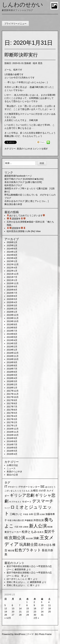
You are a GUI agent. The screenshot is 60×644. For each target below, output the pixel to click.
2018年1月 (12, 388)
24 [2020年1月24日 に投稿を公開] (42, 612)
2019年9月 (12, 324)
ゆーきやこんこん (16, 579)
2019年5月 (12, 337)
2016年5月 (12, 451)
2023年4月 (12, 258)
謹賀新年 (16, 219)
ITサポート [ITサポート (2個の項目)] (13, 487)
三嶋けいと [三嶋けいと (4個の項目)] (16, 514)
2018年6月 (12, 372)
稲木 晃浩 (38, 63)
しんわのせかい (22, 5)
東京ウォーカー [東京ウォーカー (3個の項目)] (13, 532)
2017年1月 (12, 426)
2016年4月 (12, 454)
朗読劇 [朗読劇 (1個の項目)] (50, 527)
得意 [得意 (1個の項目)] (21, 527)
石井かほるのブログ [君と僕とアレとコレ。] (27, 201)
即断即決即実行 (21, 55)
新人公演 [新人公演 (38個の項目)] (38, 526)
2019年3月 (12, 343)
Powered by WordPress (14, 634)
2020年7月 (12, 293)
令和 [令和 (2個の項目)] (31, 514)
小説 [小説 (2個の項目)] (16, 527)
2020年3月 (12, 305)
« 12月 (8, 618)
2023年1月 (12, 261)
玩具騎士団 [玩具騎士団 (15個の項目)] (28, 544)
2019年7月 (12, 331)
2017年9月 (12, 400)
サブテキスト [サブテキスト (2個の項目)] (15, 502)
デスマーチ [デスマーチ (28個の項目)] (43, 501)
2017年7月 (12, 407)
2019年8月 (12, 328)
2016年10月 (13, 435)
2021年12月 (13, 274)
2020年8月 (12, 290)
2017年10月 (13, 397)
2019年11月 (13, 318)
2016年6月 (12, 448)
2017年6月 (12, 410)
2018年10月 (13, 359)
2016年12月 (13, 429)
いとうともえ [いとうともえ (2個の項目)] (24, 491)
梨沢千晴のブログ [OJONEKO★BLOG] (24, 179)
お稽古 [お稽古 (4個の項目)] (34, 491)
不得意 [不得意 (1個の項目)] (26, 514)
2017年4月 (12, 416)
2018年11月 (13, 356)
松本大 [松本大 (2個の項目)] (41, 532)
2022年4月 (12, 268)
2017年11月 (13, 394)
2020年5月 (12, 299)
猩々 (30, 579)
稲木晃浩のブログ (13, 185)
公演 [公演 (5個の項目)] (36, 514)
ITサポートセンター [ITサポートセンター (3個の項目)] (29, 487)
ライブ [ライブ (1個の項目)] (7, 508)
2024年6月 (12, 249)
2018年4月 (12, 378)
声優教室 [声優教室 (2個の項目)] (29, 520)
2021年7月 (12, 277)
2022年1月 (12, 271)
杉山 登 (19, 576)
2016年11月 (13, 432)
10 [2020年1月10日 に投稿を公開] (42, 605)
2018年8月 (12, 366)
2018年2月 (12, 384)
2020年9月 (12, 287)
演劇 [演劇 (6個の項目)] (36, 538)
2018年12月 (13, 353)
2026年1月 (12, 242)
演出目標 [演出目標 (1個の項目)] (29, 538)
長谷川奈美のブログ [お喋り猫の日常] (23, 182)
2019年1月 (12, 350)
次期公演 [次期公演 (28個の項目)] (17, 538)
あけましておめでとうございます (26, 215)
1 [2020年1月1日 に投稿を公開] (27, 602)
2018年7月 (12, 369)
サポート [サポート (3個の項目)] (27, 502)
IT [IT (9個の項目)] (6, 487)
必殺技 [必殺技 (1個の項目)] (26, 527)
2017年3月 (12, 419)
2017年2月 (12, 422)
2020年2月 (12, 309)
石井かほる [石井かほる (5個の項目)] (45, 545)
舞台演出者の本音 (13, 204)
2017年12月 (13, 391)
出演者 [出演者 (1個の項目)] (42, 514)
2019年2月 (12, 347)
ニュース (11, 468)
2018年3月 (12, 381)
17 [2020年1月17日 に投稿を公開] (42, 608)
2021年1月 (12, 280)
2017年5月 (12, 413)
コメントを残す (40, 149)
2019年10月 (13, 321)
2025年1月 (12, 245)
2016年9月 (12, 438)
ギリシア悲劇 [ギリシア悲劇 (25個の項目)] (22, 495)
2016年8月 (12, 441)
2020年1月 (12, 312)
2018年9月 (12, 362)
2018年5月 (12, 375)
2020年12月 (13, 283)
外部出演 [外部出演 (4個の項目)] (39, 520)
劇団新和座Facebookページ (18, 176)
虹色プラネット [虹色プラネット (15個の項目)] (28, 550)
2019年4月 (12, 340)
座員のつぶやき (25, 149)
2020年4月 (12, 302)
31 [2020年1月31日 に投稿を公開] (42, 615)
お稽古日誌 (12, 465)
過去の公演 (12, 475)
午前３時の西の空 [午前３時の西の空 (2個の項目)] (16, 520)
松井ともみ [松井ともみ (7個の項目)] (29, 532)
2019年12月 (13, 315)
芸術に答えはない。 (17, 582)
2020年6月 (12, 296)
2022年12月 (13, 264)
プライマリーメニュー (15, 24)
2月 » (36, 618)
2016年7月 (12, 444)
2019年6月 (12, 334)
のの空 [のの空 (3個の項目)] (42, 491)
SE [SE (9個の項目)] (42, 487)
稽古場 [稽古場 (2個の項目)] (11, 551)
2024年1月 (12, 252)
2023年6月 (12, 255)
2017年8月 (12, 403)
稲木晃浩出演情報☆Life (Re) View (24, 231)
